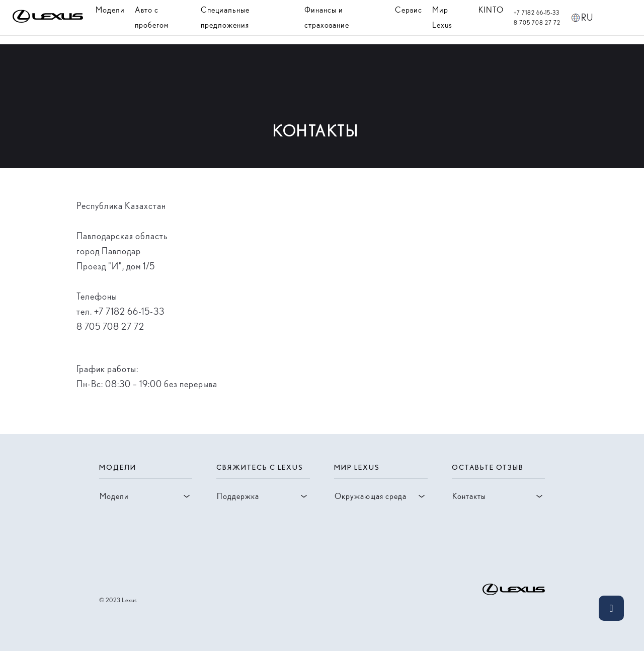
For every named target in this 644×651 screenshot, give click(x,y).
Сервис (409, 10)
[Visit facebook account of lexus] (121, 553)
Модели (110, 10)
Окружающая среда (381, 496)
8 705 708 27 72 (537, 23)
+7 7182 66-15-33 (537, 13)
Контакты (499, 496)
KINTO (491, 10)
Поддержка (263, 496)
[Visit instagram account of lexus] (105, 553)
